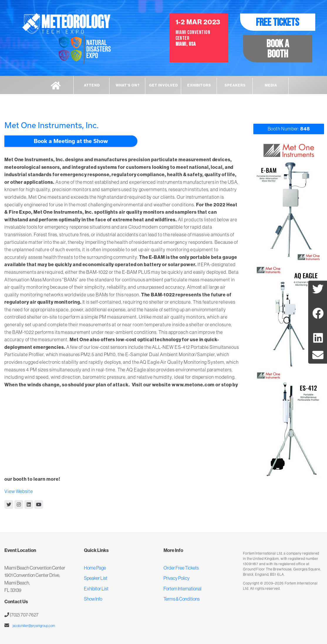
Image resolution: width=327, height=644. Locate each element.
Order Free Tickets (181, 568)
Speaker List (96, 578)
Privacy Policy (177, 578)
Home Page (95, 568)
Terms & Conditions (182, 599)
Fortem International (182, 589)
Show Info (93, 599)
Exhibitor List (96, 589)
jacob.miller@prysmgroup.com (33, 626)
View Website (19, 491)
